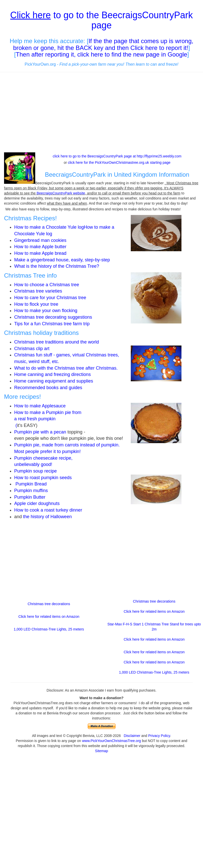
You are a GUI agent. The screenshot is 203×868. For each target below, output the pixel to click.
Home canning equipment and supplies (54, 381)
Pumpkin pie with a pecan (40, 432)
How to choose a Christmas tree (47, 285)
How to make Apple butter (40, 247)
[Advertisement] (102, 113)
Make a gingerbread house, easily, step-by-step (62, 260)
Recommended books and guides (48, 388)
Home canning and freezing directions (52, 374)
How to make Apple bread (40, 253)
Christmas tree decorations (49, 604)
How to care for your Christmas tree (50, 298)
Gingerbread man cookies (40, 240)
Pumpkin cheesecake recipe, (43, 458)
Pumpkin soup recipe (35, 471)
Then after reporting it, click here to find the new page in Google (101, 54)
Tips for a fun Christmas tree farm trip (52, 324)
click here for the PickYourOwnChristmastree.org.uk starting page (119, 162)
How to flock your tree (36, 304)
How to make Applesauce (40, 406)
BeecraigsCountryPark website (61, 193)
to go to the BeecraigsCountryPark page (101, 20)
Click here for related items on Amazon (49, 617)
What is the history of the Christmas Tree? (57, 266)
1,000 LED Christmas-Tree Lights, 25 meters (49, 629)
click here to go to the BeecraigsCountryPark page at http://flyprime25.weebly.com (117, 156)
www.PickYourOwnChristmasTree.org (112, 741)
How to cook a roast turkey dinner (48, 510)
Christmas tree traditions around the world (57, 342)
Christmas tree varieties (38, 291)
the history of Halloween (47, 517)
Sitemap (101, 751)
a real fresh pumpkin (35, 419)
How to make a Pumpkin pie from (48, 412)
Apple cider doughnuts (37, 503)
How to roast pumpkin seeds (43, 478)
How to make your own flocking (46, 311)
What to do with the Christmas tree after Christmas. (66, 368)
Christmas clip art (32, 349)
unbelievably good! (34, 464)
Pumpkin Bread (31, 484)
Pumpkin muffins (31, 491)
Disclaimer (132, 736)
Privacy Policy (159, 736)
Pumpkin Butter (30, 497)
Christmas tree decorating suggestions (53, 317)
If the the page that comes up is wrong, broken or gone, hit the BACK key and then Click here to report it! (103, 44)
